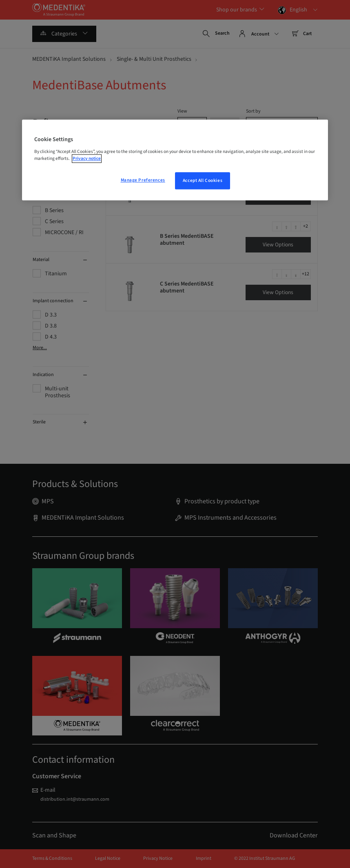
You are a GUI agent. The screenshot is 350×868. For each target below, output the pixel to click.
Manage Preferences (143, 180)
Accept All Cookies (203, 180)
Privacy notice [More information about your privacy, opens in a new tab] (87, 158)
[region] (175, 160)
